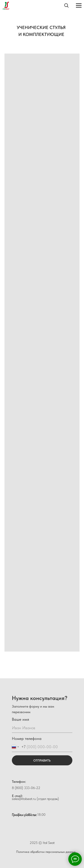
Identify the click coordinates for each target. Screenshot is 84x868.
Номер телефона (27, 738)
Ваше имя (20, 719)
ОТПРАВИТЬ (42, 760)
